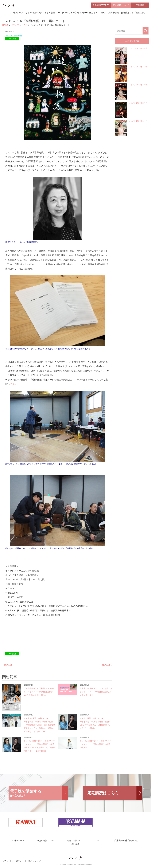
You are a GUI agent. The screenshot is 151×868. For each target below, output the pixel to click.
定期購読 (140, 6)
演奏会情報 (114, 13)
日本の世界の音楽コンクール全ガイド (80, 13)
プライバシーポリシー (13, 863)
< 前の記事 (7, 666)
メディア (15, 26)
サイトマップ (34, 863)
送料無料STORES (101, 6)
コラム (103, 13)
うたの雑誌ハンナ (34, 13)
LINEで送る (12, 40)
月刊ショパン (17, 13)
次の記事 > (107, 666)
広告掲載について (121, 6)
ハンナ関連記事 (19, 37)
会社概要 (75, 846)
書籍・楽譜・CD (52, 13)
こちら (14, 385)
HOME (5, 26)
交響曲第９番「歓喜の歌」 (134, 13)
